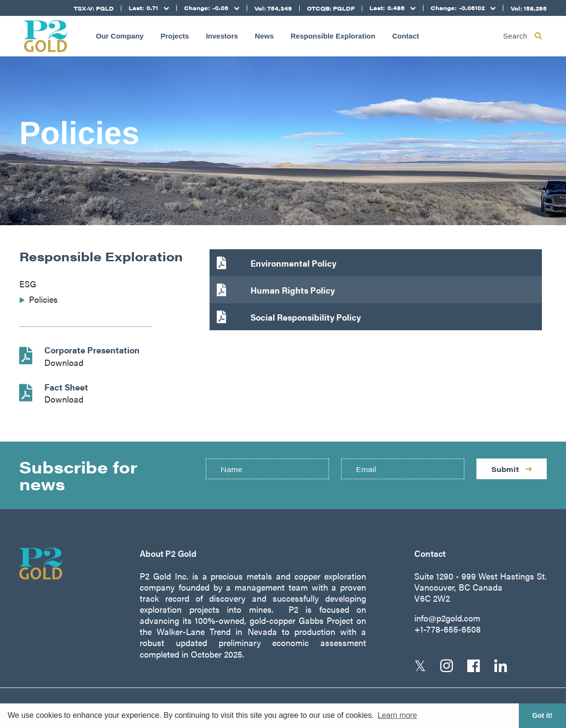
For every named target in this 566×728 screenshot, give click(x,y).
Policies (43, 299)
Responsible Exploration (333, 36)
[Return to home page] (46, 36)
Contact (406, 36)
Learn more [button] (397, 715)
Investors (222, 36)
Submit (512, 469)
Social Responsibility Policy (306, 317)
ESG (28, 284)
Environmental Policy (293, 263)
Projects (175, 36)
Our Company (120, 36)
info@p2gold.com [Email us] (447, 618)
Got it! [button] (542, 715)
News (264, 36)
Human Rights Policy (293, 290)
